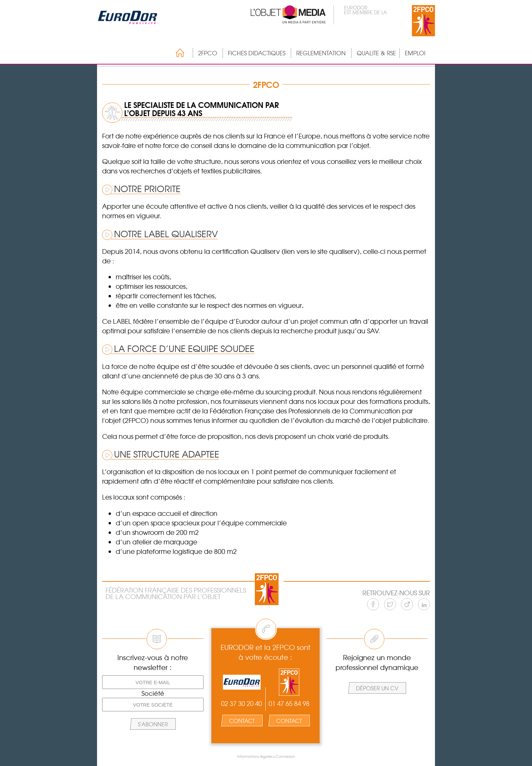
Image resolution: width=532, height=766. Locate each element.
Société (153, 693)
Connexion (285, 756)
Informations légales (255, 756)
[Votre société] (153, 705)
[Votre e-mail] (153, 682)
